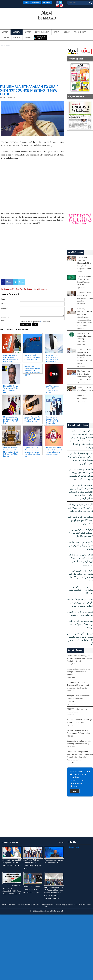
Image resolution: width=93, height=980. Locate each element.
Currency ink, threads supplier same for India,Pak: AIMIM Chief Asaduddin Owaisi (80, 658)
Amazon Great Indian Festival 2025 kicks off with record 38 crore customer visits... (54, 450)
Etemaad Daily (74, 847)
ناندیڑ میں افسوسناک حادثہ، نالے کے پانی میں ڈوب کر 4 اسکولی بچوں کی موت (80, 602)
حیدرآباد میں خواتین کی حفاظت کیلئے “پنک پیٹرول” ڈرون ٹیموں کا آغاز (81, 533)
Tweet (21, 282)
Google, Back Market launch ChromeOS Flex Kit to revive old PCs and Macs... (11, 358)
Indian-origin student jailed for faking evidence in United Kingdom (78, 672)
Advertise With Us (24, 905)
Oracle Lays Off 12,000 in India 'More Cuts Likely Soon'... (32, 357)
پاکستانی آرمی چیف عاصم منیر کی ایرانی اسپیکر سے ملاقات (81, 545)
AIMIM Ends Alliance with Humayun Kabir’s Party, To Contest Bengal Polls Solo (84, 263)
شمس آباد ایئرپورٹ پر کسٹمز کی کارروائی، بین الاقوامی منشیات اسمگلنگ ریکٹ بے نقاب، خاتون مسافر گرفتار (81, 492)
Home (2, 46)
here (42, 322)
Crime (67, 32)
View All (61, 842)
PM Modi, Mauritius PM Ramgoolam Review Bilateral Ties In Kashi (12, 863)
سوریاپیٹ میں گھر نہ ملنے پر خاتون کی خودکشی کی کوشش (81, 624)
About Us (12, 905)
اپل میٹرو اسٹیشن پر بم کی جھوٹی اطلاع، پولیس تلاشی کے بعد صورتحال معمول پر (80, 508)
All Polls (36, 905)
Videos (28, 38)
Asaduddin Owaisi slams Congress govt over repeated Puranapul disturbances (85, 393)
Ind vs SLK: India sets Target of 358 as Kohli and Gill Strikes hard (32, 889)
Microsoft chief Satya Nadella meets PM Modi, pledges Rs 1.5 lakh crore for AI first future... (11, 450)
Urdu (26, 3)
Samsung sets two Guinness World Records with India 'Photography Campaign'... (52, 420)
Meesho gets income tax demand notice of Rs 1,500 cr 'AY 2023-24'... (11, 420)
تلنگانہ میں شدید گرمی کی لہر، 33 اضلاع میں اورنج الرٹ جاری (81, 520)
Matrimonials (35, 3)
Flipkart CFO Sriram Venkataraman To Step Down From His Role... (11, 389)
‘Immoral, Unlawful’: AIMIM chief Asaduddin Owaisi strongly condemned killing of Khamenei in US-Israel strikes (85, 317)
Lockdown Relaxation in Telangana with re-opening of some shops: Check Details (78, 685)
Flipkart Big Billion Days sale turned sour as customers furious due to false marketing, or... (32, 450)
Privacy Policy (60, 905)
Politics (6, 38)
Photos (17, 38)
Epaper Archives (47, 905)
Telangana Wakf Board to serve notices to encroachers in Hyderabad (79, 698)
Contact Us (72, 905)
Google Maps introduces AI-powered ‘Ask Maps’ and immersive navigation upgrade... (33, 369)
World (5, 32)
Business (17, 32)
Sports (28, 32)
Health (57, 32)
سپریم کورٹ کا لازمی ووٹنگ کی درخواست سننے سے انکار (81, 590)
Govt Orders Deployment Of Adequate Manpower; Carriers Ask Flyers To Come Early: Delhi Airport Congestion (54, 893)
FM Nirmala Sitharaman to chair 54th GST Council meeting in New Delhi (29, 90)
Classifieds (47, 3)
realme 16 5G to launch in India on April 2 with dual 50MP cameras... (52, 358)
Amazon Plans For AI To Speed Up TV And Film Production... (32, 419)
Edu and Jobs (80, 32)
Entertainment (42, 32)
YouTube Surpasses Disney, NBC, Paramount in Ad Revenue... (53, 389)
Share (8, 282)
